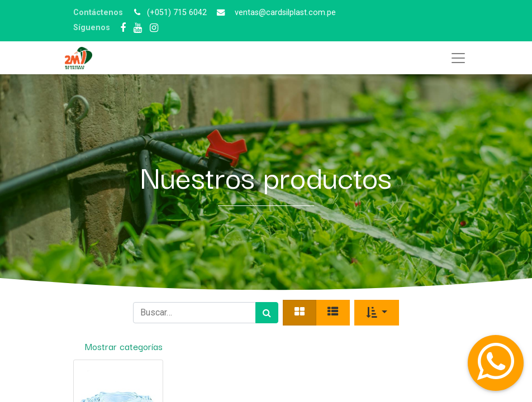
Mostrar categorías (124, 346)
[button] (377, 313)
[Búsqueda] (267, 313)
